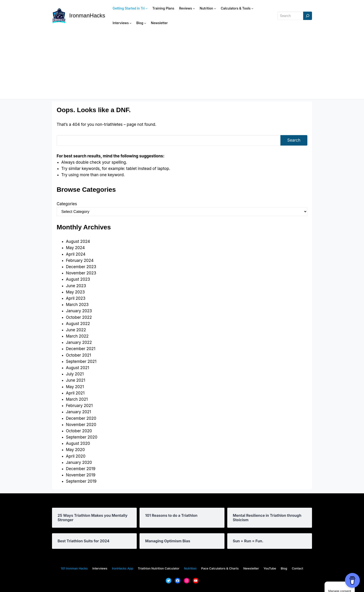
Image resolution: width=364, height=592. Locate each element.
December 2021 (81, 349)
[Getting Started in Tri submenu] (146, 8)
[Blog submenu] (145, 23)
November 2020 (81, 425)
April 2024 (76, 254)
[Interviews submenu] (130, 23)
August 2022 (78, 324)
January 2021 (78, 412)
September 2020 (82, 437)
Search (294, 140)
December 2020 (81, 418)
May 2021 (75, 387)
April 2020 (76, 456)
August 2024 (78, 241)
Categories (67, 204)
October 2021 (78, 355)
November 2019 (81, 475)
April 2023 (76, 298)
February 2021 (79, 406)
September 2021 (81, 361)
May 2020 (75, 450)
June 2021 (76, 380)
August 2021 (78, 368)
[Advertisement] (182, 66)
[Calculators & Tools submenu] (252, 8)
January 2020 (79, 462)
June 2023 (76, 286)
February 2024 (80, 260)
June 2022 (76, 330)
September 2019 (81, 481)
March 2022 (77, 336)
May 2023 (75, 292)
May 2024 (75, 248)
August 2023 (78, 279)
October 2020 (79, 431)
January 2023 (79, 311)
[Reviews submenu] (194, 8)
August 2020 (78, 443)
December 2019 (81, 469)
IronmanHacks (87, 15)
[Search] (308, 16)
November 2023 (81, 273)
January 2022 (79, 342)
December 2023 (81, 267)
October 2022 (79, 317)
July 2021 (75, 374)
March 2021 (77, 399)
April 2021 (75, 393)
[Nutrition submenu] (215, 8)
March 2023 (77, 305)
